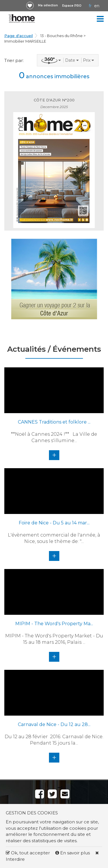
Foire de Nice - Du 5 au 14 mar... (54, 523)
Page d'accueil (19, 36)
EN (97, 6)
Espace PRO (72, 6)
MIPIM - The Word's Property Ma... (54, 624)
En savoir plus (73, 853)
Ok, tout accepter (28, 853)
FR (90, 6)
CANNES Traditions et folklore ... (54, 422)
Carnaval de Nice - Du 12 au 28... (54, 724)
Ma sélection (48, 5)
